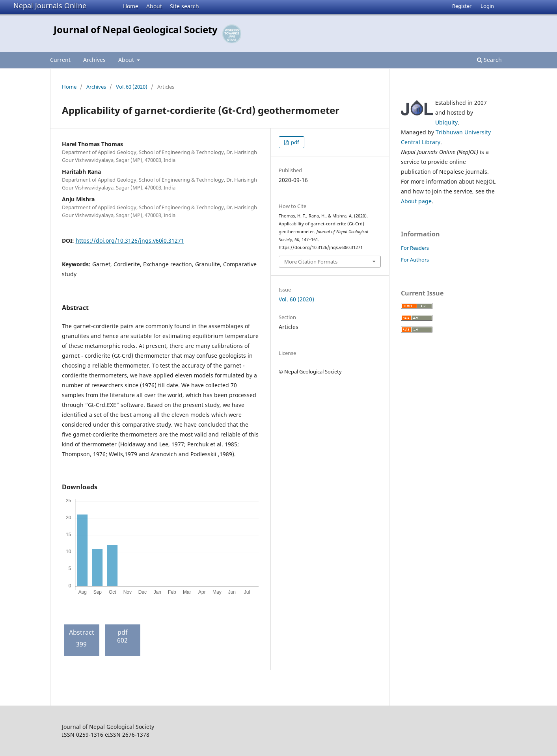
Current (60, 60)
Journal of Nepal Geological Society (136, 29)
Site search (184, 6)
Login (487, 6)
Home (131, 6)
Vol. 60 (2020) (132, 87)
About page (416, 201)
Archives (94, 60)
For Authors (415, 260)
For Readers (415, 248)
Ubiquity (446, 122)
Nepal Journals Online (50, 6)
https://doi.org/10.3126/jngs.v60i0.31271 (130, 241)
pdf (294, 142)
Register (462, 6)
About (154, 6)
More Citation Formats (311, 262)
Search (489, 60)
